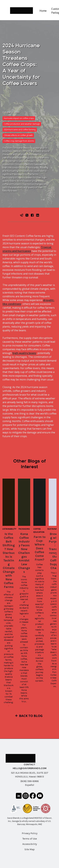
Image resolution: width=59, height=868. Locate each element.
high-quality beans (24, 353)
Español (30, 785)
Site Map (30, 849)
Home (43, 11)
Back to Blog (31, 716)
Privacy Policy (30, 833)
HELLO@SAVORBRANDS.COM (30, 768)
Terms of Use (30, 839)
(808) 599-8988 (30, 781)
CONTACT (29, 764)
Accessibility (30, 844)
